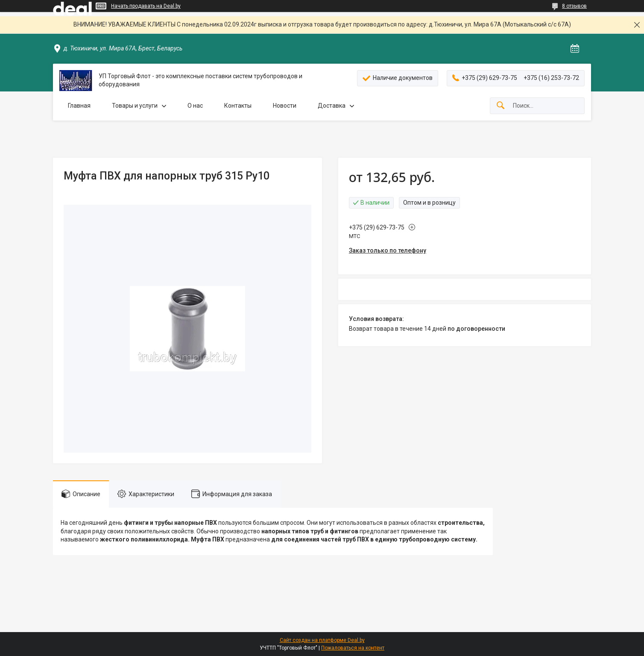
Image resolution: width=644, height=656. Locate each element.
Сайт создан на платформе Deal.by (322, 640)
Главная (79, 106)
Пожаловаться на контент (353, 648)
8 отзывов (574, 6)
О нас (195, 106)
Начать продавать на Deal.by (146, 6)
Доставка (332, 106)
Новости (285, 106)
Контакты (238, 106)
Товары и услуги (135, 106)
